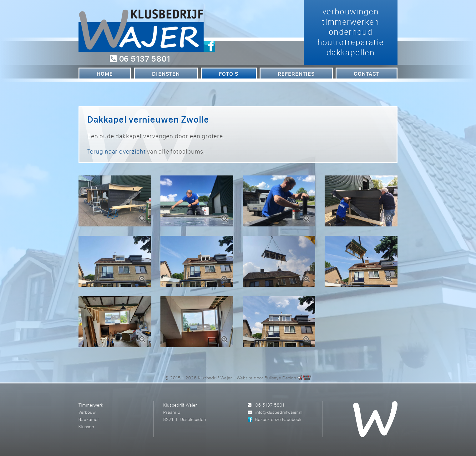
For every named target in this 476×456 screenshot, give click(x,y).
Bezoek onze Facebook (278, 419)
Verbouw (87, 412)
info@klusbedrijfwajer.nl (279, 412)
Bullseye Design (280, 378)
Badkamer (89, 419)
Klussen (86, 426)
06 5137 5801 (140, 58)
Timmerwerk (91, 405)
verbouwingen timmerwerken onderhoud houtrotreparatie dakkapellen (351, 32)
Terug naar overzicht (116, 151)
